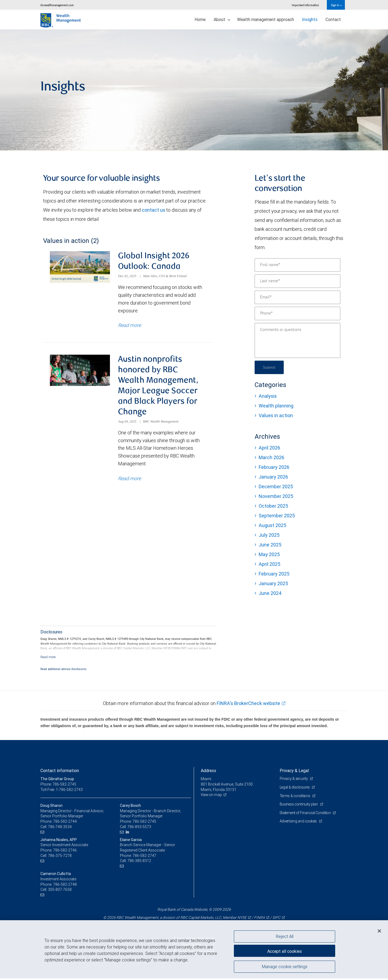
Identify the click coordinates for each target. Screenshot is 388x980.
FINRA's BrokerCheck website (248, 705)
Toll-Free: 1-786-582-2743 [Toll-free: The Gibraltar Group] (62, 791)
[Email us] (43, 834)
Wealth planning (276, 406)
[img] (194, 90)
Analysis (268, 396)
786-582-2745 (144, 823)
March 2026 (271, 457)
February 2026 (274, 467)
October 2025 (273, 506)
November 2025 (276, 496)
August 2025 (272, 525)
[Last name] (297, 281)
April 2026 (269, 448)
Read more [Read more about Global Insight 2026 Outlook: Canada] (129, 326)
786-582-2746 (65, 852)
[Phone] (297, 313)
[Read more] (48, 658)
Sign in (336, 5)
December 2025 (276, 486)
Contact (333, 19)
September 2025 (277, 516)
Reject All (285, 936)
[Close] (379, 931)
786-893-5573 (139, 828)
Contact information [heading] (60, 772)
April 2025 (269, 564)
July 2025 (269, 535)
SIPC (276, 919)
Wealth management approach (266, 19)
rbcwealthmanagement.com (57, 5)
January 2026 (273, 477)
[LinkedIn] (128, 834)
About (222, 19)
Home (200, 19)
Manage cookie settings (285, 967)
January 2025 (273, 583)
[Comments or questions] (297, 340)
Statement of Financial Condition (306, 814)
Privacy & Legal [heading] (294, 772)
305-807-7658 (60, 891)
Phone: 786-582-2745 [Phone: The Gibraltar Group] (59, 786)
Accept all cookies (285, 950)
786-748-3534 (60, 828)
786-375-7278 (60, 857)
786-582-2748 (65, 886)
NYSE (242, 919)
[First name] (297, 265)
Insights (310, 19)
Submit (270, 367)
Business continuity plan (299, 806)
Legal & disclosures (295, 789)
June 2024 (270, 593)
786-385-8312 (139, 862)
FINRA (259, 919)
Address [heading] (208, 772)
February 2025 (274, 574)
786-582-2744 (65, 823)
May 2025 (269, 554)
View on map (212, 796)
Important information (305, 5)
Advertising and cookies (299, 823)
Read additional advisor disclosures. (64, 670)
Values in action (276, 415)
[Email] (297, 297)
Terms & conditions (296, 797)
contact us (153, 210)
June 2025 (270, 545)
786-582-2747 (144, 857)
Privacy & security (294, 780)
